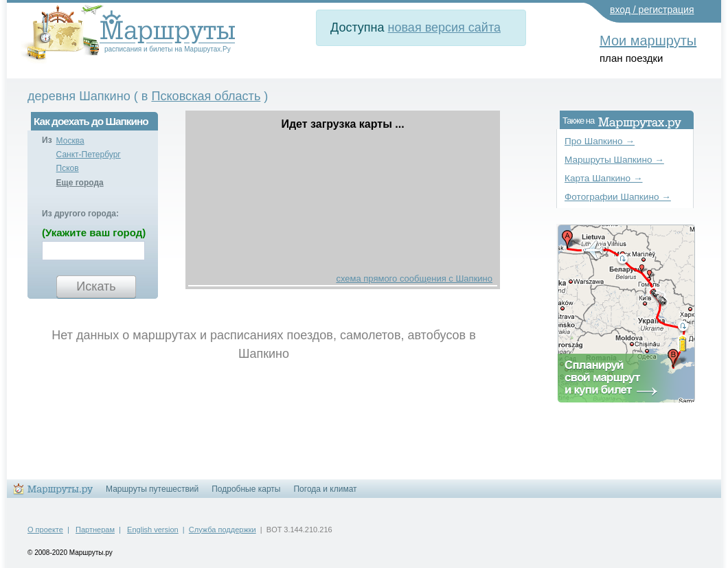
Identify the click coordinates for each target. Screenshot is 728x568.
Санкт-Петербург (89, 155)
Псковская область (206, 96)
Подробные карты (246, 489)
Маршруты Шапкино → (614, 160)
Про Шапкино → (600, 141)
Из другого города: (80, 214)
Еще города (80, 183)
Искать (96, 286)
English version (153, 530)
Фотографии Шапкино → (618, 197)
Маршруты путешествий (152, 489)
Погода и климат (325, 489)
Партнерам (95, 530)
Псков (68, 168)
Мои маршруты (648, 41)
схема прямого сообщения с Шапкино (414, 279)
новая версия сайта (444, 27)
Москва (70, 141)
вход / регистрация (652, 10)
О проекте (45, 530)
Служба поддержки (223, 530)
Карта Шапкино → (604, 178)
